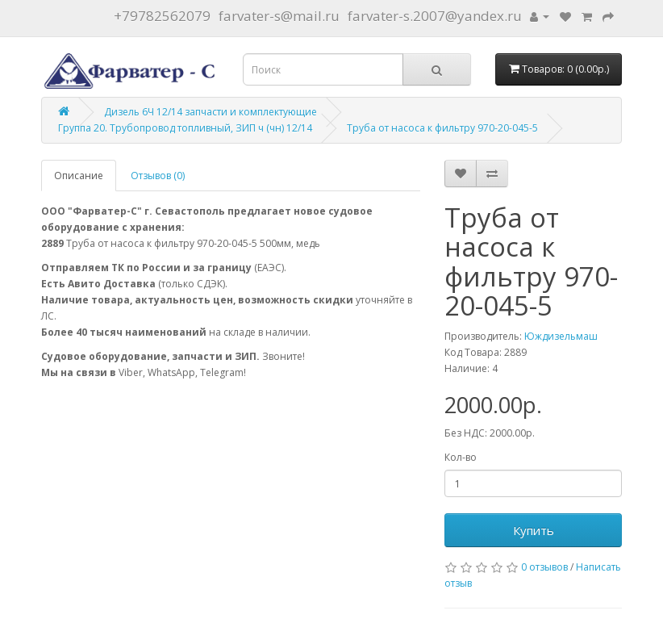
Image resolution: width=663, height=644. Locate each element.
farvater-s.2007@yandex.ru (435, 16)
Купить (534, 530)
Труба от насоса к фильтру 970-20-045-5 (442, 128)
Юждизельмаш (561, 336)
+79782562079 (162, 16)
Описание (79, 176)
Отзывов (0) (158, 176)
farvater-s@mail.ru (279, 16)
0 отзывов (544, 567)
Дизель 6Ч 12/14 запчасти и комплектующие (211, 112)
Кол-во (461, 457)
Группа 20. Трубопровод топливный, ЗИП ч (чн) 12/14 (185, 128)
